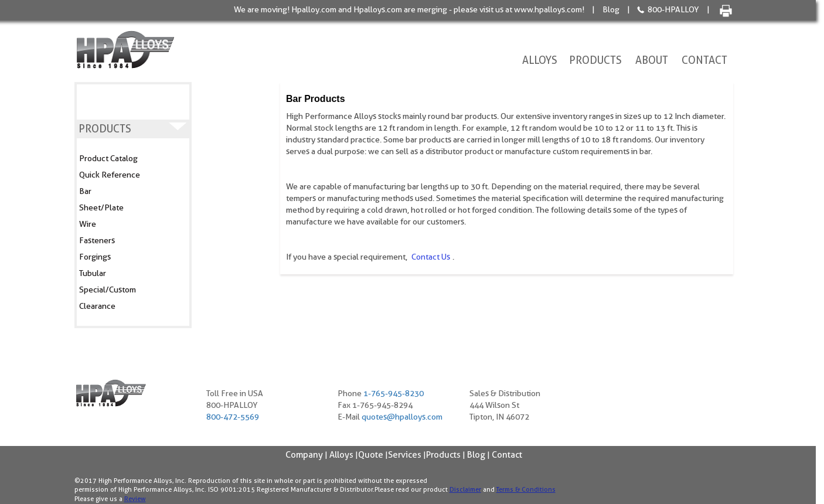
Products (595, 60)
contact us (430, 257)
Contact (704, 60)
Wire (88, 224)
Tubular (93, 273)
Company (304, 455)
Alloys (540, 60)
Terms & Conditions (526, 489)
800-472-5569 (233, 417)
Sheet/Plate (101, 207)
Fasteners (97, 240)
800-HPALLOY (673, 9)
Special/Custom (108, 290)
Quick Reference (110, 175)
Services (405, 455)
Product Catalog (108, 158)
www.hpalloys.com (548, 9)
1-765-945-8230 (394, 393)
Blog (611, 9)
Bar (85, 191)
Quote (371, 455)
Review (135, 499)
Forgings (95, 257)
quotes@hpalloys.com (402, 417)
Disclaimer (465, 489)
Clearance (97, 306)
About (652, 60)
